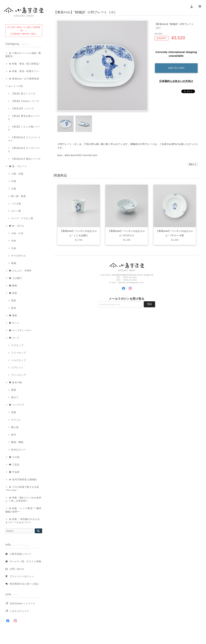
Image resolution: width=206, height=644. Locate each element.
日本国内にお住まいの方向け (176, 81)
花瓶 (14, 412)
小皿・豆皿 (17, 174)
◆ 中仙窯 (14, 472)
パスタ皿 (16, 204)
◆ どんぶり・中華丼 (20, 271)
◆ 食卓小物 (15, 382)
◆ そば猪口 (15, 278)
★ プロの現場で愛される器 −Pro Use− (22, 489)
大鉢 (14, 248)
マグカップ (17, 345)
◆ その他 (14, 457)
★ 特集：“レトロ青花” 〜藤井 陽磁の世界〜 (23, 510)
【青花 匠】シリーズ (23, 109)
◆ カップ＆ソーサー (20, 330)
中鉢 (14, 241)
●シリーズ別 (16, 86)
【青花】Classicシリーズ (25, 101)
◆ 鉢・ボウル (17, 226)
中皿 (14, 181)
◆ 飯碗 (13, 286)
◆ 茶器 (13, 293)
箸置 (14, 390)
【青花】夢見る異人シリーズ (24, 118)
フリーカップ (19, 353)
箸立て (15, 397)
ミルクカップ (19, 360)
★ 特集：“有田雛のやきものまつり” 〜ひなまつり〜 (23, 521)
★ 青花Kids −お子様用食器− (25, 79)
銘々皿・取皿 (19, 196)
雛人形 (15, 427)
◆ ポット (14, 323)
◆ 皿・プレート (18, 166)
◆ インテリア (17, 405)
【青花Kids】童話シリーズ (26, 159)
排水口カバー (19, 450)
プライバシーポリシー (22, 576)
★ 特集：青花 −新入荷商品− (24, 64)
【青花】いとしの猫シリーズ (24, 128)
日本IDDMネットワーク (23, 604)
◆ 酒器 (13, 315)
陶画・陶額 (17, 442)
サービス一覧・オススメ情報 (25, 561)
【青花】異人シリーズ (23, 94)
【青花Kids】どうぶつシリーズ (24, 139)
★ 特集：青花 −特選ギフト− (24, 71)
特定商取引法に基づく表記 (24, 584)
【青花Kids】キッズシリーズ (24, 150)
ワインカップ (19, 375)
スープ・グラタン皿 (22, 218)
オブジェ (16, 420)
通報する (193, 164)
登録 (149, 305)
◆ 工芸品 (14, 465)
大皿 (14, 189)
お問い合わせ (17, 569)
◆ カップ (14, 338)
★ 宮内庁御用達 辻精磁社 (23, 479)
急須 (14, 308)
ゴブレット (17, 368)
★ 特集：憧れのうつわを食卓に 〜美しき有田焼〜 (23, 499)
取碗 (14, 263)
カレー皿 (16, 211)
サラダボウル (19, 256)
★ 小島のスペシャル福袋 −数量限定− (23, 55)
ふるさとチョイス (19, 611)
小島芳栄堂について (21, 554)
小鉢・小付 (17, 233)
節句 (14, 435)
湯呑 (14, 300)
